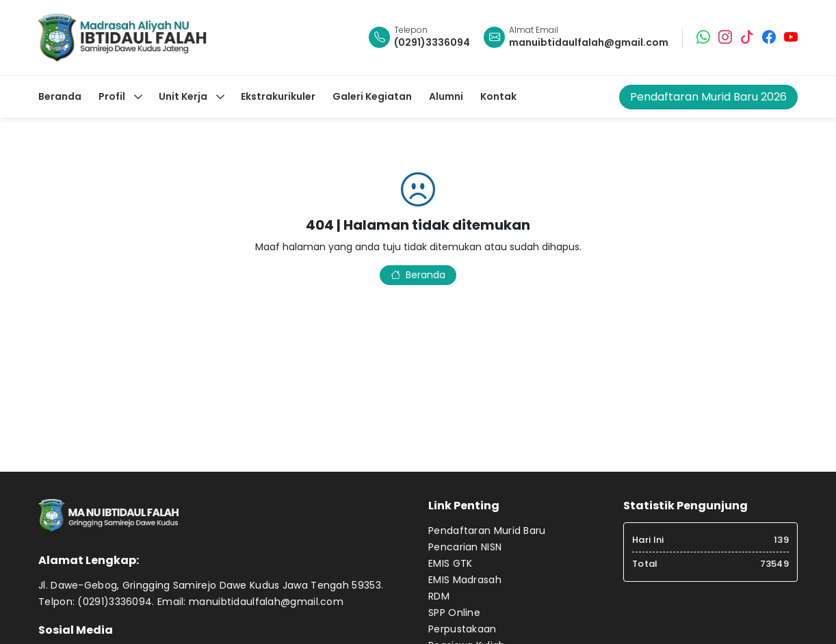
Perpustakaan (462, 629)
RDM (439, 596)
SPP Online (454, 613)
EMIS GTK (450, 563)
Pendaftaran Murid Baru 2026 (708, 97)
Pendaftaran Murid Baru (487, 531)
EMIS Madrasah (465, 580)
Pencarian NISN (465, 547)
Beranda (418, 275)
